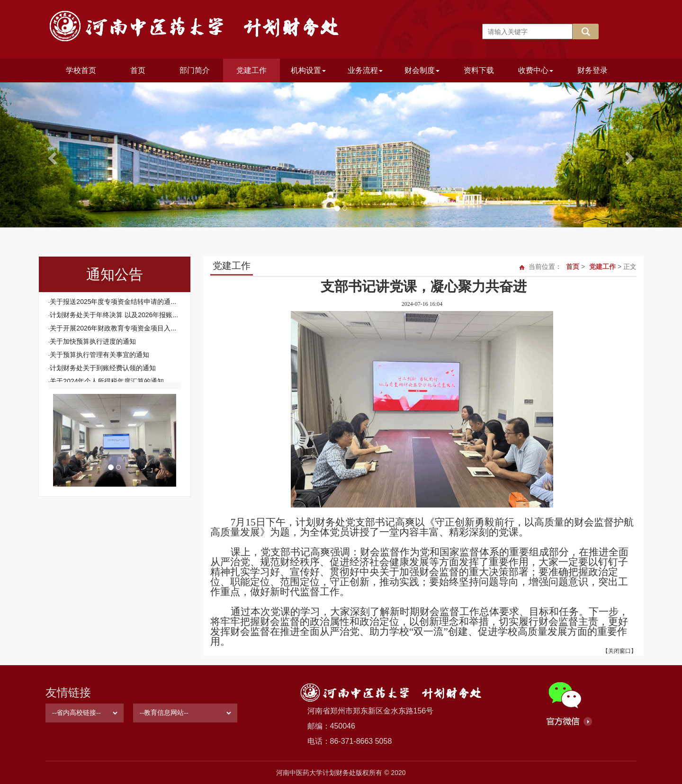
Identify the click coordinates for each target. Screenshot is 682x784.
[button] (51, 155)
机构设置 (308, 70)
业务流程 (365, 70)
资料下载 (479, 70)
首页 (138, 70)
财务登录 (592, 70)
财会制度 (422, 70)
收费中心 (536, 70)
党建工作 (251, 70)
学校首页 (81, 70)
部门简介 (195, 70)
